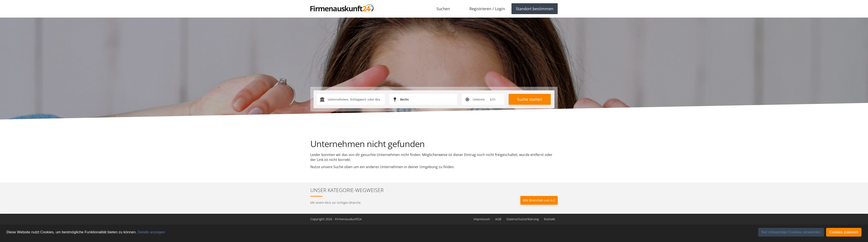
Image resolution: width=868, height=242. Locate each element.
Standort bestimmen (535, 9)
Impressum (482, 219)
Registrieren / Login (487, 9)
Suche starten (530, 99)
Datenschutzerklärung (523, 219)
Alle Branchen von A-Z (539, 200)
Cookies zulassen (844, 232)
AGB (498, 219)
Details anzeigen (151, 232)
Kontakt (550, 219)
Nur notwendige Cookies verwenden (791, 232)
